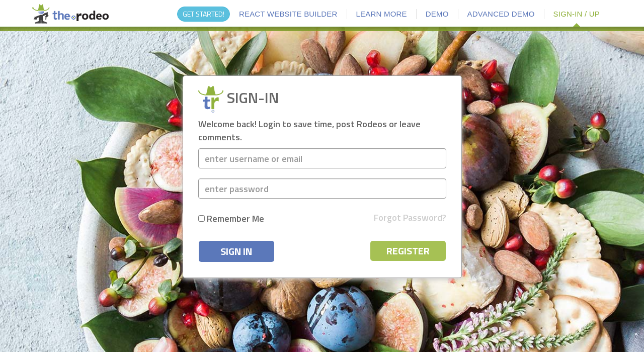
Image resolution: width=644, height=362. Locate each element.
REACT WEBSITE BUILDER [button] (288, 14)
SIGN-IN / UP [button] (577, 14)
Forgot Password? (410, 218)
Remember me (231, 219)
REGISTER (408, 251)
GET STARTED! (204, 14)
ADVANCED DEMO (501, 14)
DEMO (437, 14)
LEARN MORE (382, 14)
